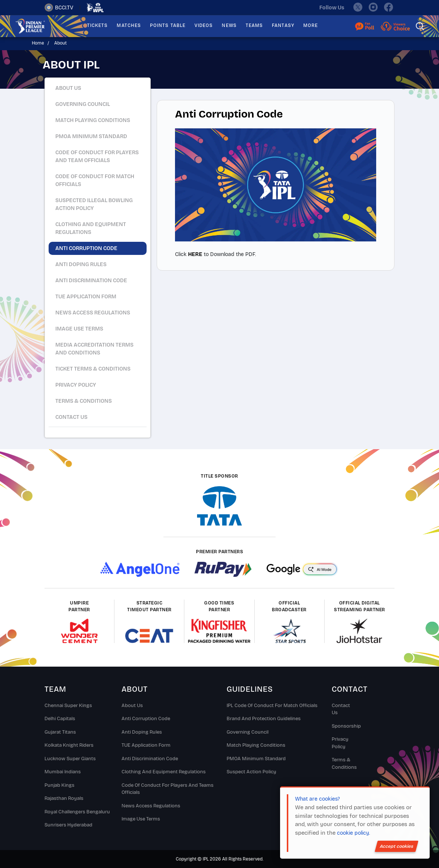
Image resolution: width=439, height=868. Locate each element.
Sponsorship (344, 726)
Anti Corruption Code (146, 719)
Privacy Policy (340, 743)
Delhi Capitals (60, 719)
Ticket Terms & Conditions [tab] (93, 369)
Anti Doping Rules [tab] (81, 264)
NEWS (229, 25)
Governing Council (248, 732)
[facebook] (389, 7)
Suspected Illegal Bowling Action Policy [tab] (94, 204)
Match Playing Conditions (256, 745)
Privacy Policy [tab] (76, 385)
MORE (311, 25)
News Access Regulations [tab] (93, 313)
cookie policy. (353, 833)
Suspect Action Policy (251, 772)
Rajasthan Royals (64, 798)
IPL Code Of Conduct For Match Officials (272, 706)
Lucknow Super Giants (70, 759)
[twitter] (357, 7)
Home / (42, 43)
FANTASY (283, 25)
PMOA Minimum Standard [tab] (91, 136)
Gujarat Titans (60, 732)
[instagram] (373, 7)
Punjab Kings (59, 785)
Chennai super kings (68, 706)
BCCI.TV (59, 7)
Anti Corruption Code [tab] (86, 248)
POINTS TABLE (168, 25)
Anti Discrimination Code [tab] (91, 281)
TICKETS (98, 25)
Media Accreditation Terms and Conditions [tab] (94, 349)
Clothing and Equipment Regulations (164, 772)
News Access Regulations (151, 806)
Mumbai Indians (63, 772)
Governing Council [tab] (83, 104)
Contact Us (71, 417)
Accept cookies (397, 846)
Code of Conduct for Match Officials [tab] (95, 180)
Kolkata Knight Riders (69, 745)
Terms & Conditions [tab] (84, 401)
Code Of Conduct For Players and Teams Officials (168, 789)
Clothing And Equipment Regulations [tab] (91, 228)
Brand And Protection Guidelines (264, 719)
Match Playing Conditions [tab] (93, 120)
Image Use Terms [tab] (79, 329)
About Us (68, 88)
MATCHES (129, 25)
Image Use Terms (141, 819)
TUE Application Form (146, 745)
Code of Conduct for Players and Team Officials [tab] (97, 156)
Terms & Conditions (344, 764)
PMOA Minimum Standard (256, 759)
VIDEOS (204, 25)
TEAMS (254, 25)
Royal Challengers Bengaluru (77, 812)
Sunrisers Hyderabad (68, 825)
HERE (195, 254)
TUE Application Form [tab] (86, 297)
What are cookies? (317, 799)
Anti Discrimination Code (150, 759)
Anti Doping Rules (142, 732)
